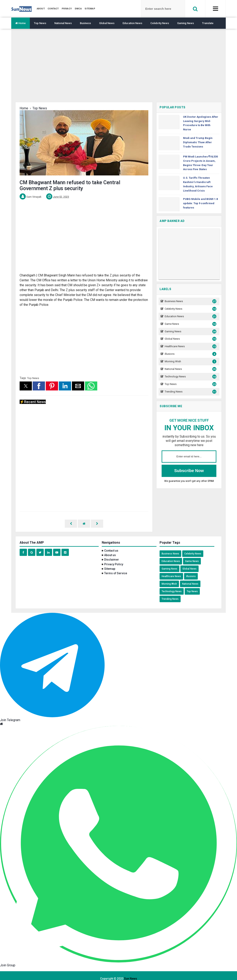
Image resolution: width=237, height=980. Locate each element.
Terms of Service (116, 567)
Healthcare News (190, 346)
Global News (107, 23)
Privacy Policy (114, 558)
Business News (190, 301)
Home (21, 23)
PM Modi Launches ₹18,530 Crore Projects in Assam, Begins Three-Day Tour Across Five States (200, 163)
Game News (190, 324)
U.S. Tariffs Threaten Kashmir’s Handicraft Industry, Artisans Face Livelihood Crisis (198, 184)
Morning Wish (190, 362)
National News (63, 23)
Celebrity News (160, 23)
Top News (40, 23)
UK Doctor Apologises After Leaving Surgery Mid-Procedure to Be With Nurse (201, 123)
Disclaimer (112, 554)
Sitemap (110, 563)
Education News (132, 23)
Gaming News (186, 23)
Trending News (190, 392)
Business (85, 23)
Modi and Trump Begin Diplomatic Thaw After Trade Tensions (198, 142)
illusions (190, 354)
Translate (208, 23)
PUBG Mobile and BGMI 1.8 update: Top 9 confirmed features (200, 203)
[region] (118, 69)
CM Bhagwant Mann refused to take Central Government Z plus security (70, 185)
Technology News (190, 377)
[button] (26, 386)
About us (110, 549)
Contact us (111, 545)
